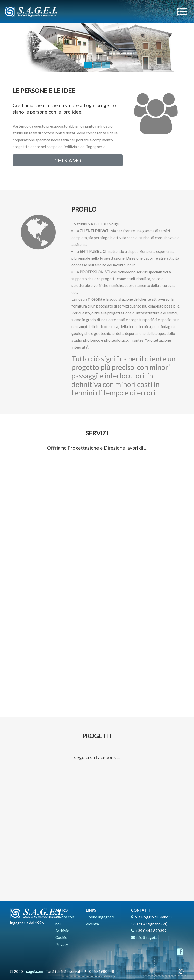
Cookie (61, 937)
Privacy (62, 944)
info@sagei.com (149, 937)
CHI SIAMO (68, 160)
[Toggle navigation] (182, 12)
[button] (15, 48)
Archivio (62, 931)
